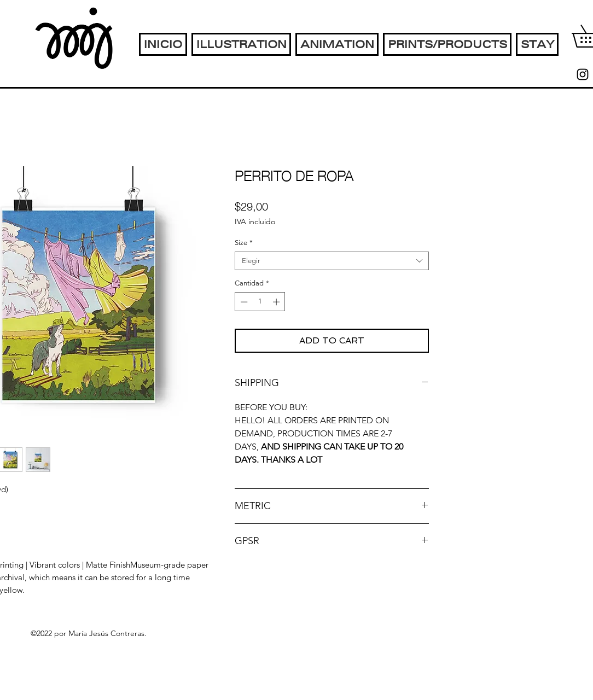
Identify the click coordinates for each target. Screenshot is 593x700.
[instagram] (583, 74)
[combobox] (332, 261)
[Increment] (277, 302)
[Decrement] (243, 302)
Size (244, 243)
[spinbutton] (260, 302)
